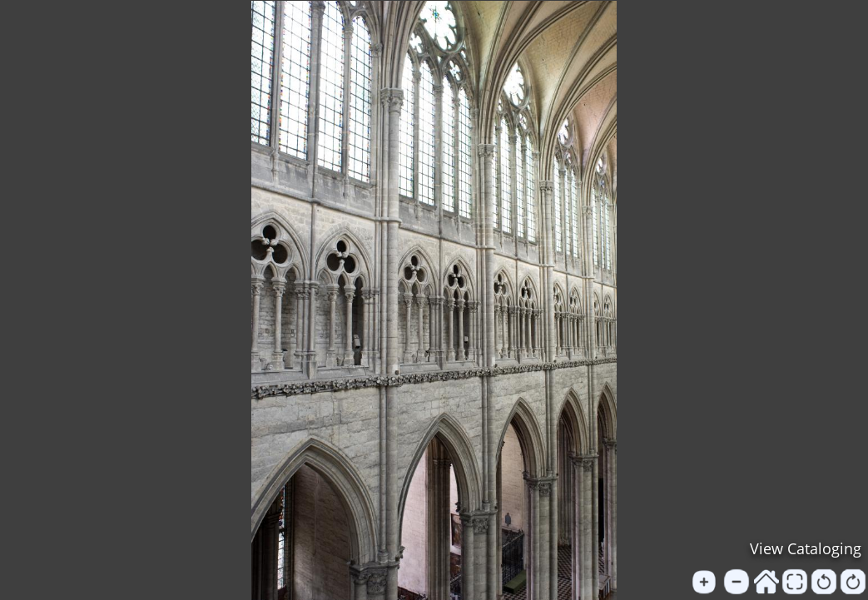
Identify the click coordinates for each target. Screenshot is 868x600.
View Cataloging (806, 548)
